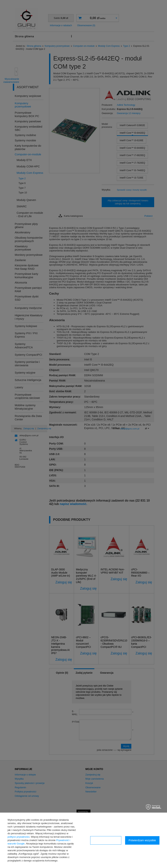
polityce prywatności (18, 837)
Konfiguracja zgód (106, 840)
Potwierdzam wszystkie (142, 840)
